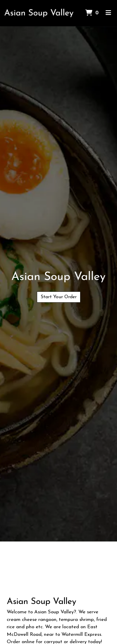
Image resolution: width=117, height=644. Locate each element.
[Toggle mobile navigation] (108, 13)
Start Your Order (59, 297)
